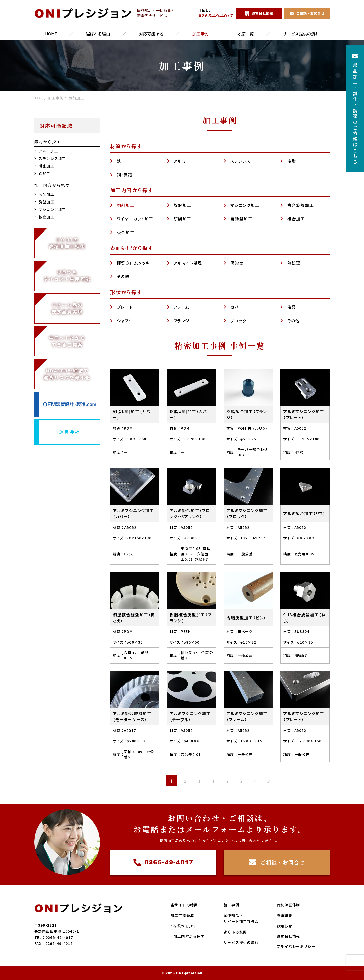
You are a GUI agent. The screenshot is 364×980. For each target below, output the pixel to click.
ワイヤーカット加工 (135, 219)
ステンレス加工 (50, 158)
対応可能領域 (151, 34)
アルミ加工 (46, 151)
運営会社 (70, 432)
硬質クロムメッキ (134, 263)
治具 (292, 307)
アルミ (180, 161)
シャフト (124, 321)
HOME (51, 34)
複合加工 (296, 219)
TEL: (216, 13)
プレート (125, 307)
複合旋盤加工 (301, 205)
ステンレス (240, 161)
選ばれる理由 (98, 34)
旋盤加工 (183, 205)
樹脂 (292, 161)
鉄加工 (42, 174)
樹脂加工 (44, 166)
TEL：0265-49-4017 (54, 937)
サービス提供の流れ (301, 34)
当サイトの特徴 (184, 905)
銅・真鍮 (125, 175)
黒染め (237, 263)
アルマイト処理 (188, 263)
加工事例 (200, 34)
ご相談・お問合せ (277, 862)
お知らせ (284, 926)
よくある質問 (235, 932)
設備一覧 (246, 34)
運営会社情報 (288, 936)
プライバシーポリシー (296, 946)
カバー (237, 307)
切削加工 (126, 205)
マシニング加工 (245, 205)
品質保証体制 (288, 905)
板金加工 (126, 232)
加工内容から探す (188, 936)
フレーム (182, 307)
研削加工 (183, 219)
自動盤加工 (242, 219)
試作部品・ (241, 919)
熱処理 (294, 263)
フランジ (182, 321)
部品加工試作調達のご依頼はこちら (355, 109)
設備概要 (284, 915)
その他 (123, 276)
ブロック (238, 321)
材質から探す (184, 926)
